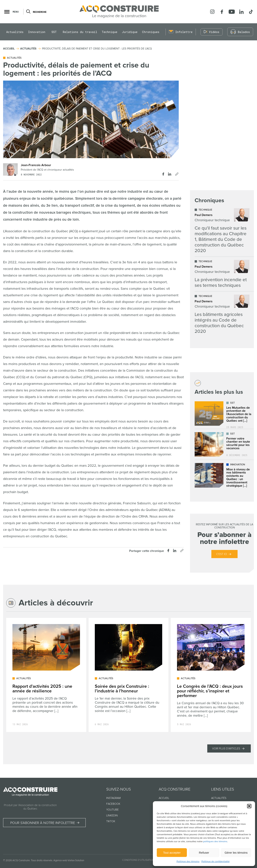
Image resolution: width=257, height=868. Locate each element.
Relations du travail (80, 32)
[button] (249, 806)
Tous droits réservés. (42, 860)
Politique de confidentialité (216, 861)
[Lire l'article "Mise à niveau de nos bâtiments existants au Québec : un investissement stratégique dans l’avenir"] (224, 475)
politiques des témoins (215, 842)
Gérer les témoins (236, 853)
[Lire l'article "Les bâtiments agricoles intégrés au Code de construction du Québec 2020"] (222, 314)
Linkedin (112, 816)
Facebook (113, 804)
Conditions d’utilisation (138, 860)
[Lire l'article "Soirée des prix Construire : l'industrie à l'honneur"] (129, 675)
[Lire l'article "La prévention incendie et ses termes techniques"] (222, 274)
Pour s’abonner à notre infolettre (43, 823)
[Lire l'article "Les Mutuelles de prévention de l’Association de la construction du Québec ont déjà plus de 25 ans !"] (224, 414)
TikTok (111, 821)
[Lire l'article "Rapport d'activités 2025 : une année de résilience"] (46, 675)
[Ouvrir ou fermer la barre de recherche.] (28, 12)
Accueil (164, 798)
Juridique (130, 32)
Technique (110, 32)
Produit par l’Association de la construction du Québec (30, 807)
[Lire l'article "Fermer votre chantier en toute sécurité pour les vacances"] (224, 444)
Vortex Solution (76, 860)
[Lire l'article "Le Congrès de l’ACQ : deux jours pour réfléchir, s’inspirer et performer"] (211, 675)
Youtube (112, 810)
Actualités (15, 32)
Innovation (37, 32)
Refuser (204, 853)
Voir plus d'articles (226, 749)
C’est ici (222, 554)
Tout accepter (172, 853)
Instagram (113, 798)
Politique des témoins (188, 861)
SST (54, 32)
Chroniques (151, 32)
